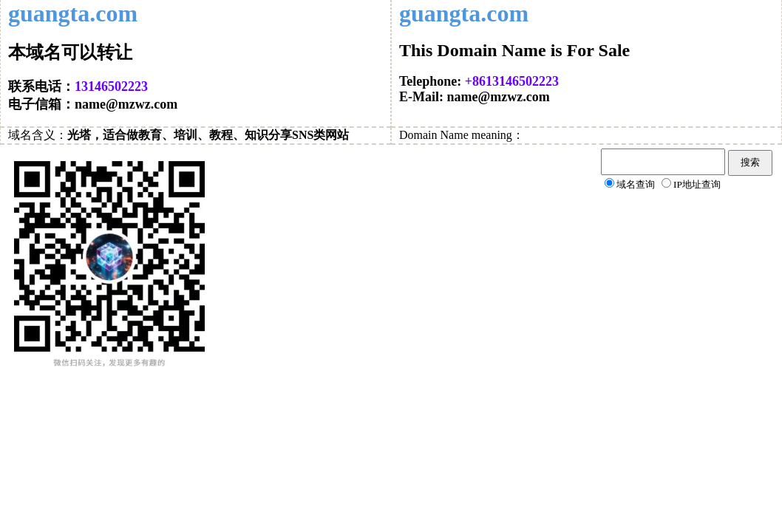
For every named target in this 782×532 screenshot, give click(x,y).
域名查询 (636, 184)
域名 (20, 135)
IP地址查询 (697, 184)
